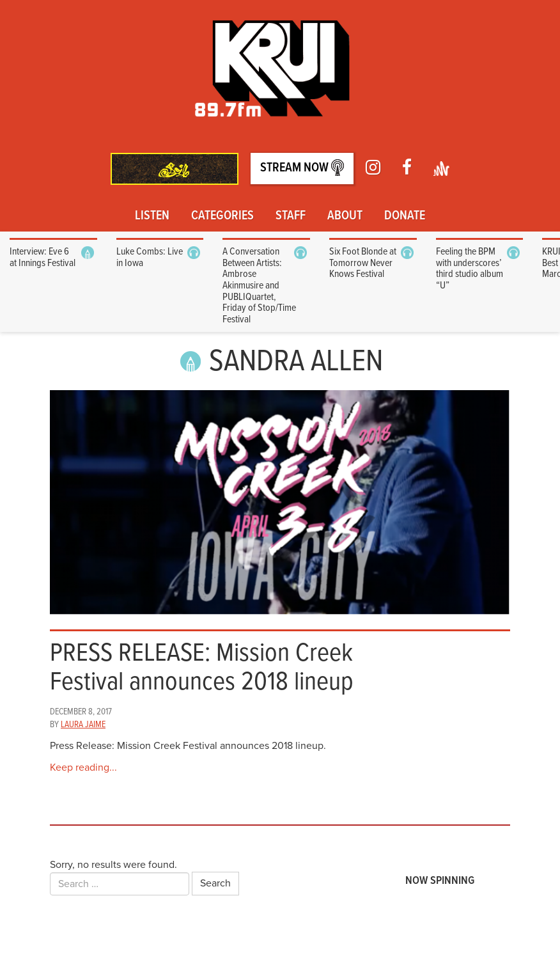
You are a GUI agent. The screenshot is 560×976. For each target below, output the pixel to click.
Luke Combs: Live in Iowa (150, 257)
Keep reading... (83, 767)
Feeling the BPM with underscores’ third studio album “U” (470, 269)
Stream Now (302, 168)
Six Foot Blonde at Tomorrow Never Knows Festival (363, 263)
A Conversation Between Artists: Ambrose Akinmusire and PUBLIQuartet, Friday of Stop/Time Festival (259, 286)
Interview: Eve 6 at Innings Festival (43, 257)
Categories (222, 216)
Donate (405, 216)
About (345, 216)
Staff (291, 216)
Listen (152, 216)
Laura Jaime (83, 725)
